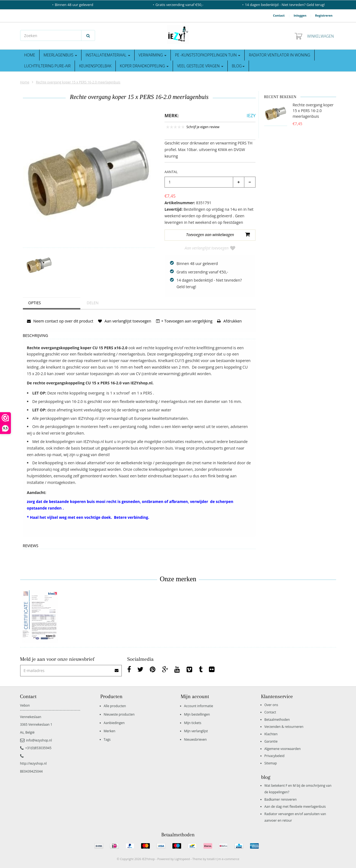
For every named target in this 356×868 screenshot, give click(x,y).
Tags (107, 739)
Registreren (324, 15)
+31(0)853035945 (36, 748)
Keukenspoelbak (95, 66)
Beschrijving (36, 336)
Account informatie (199, 706)
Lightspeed (182, 859)
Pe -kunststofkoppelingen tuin (208, 55)
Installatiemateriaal (108, 55)
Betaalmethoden (277, 720)
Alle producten (115, 706)
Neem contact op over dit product (60, 321)
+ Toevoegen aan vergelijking (184, 321)
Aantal (171, 172)
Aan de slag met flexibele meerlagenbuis (295, 807)
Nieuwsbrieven (195, 739)
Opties (35, 303)
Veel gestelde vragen (200, 66)
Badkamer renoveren (281, 799)
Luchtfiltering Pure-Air (48, 66)
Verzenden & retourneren (284, 727)
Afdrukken (229, 321)
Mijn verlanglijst (196, 731)
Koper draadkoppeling (144, 66)
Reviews (31, 546)
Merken (110, 731)
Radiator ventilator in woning (279, 55)
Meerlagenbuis (60, 55)
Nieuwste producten (119, 714)
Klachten (271, 734)
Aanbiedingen (114, 723)
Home (30, 55)
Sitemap (271, 763)
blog (238, 66)
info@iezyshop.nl (36, 740)
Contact (279, 15)
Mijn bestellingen (197, 714)
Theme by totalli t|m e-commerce (216, 859)
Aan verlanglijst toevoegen (210, 248)
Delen (93, 303)
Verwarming (153, 55)
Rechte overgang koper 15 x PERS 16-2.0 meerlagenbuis (78, 82)
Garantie (271, 741)
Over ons (271, 705)
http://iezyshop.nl (34, 763)
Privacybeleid (275, 756)
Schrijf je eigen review (203, 127)
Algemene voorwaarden (283, 749)
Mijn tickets (193, 723)
